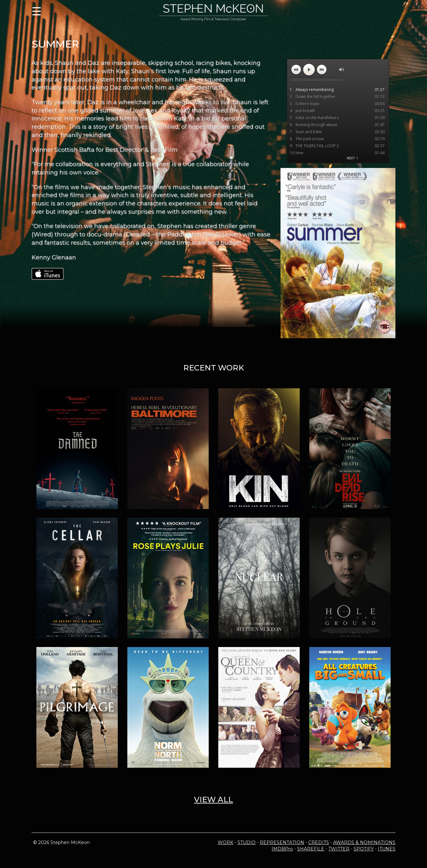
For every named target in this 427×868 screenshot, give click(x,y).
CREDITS (319, 842)
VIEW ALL (213, 799)
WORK (225, 842)
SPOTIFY (364, 849)
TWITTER (339, 849)
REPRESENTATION (282, 842)
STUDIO (247, 842)
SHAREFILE (311, 849)
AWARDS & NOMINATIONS (364, 842)
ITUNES (387, 849)
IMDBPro (282, 849)
